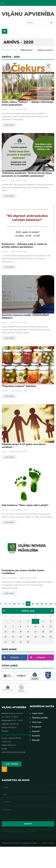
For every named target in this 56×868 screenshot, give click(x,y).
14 (33, 604)
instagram (38, 657)
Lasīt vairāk (9, 125)
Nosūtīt (28, 824)
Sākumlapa (6, 50)
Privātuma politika (48, 843)
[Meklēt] (37, 23)
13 (28, 604)
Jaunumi (15, 50)
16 (42, 604)
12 (24, 604)
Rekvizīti (36, 740)
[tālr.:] (28, 795)
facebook (11, 657)
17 (46, 604)
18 (51, 604)
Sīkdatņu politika (40, 718)
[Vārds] (28, 787)
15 (37, 604)
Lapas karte (38, 713)
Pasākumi (37, 727)
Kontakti (36, 736)
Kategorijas (27, 50)
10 (14, 604)
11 (19, 604)
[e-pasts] (28, 802)
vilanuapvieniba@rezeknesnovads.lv (16, 735)
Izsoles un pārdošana (9, 578)
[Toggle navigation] (5, 31)
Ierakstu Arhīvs (45, 50)
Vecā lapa (37, 722)
